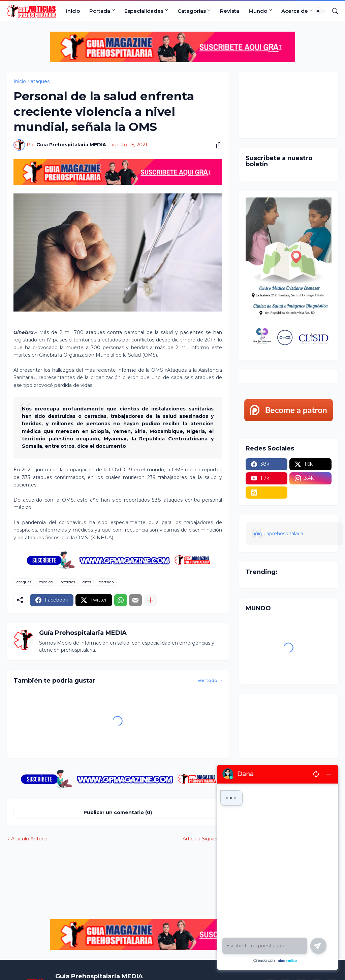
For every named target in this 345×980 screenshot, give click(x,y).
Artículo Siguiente (203, 839)
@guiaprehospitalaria (279, 534)
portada (106, 582)
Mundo (258, 11)
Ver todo (207, 680)
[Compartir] (216, 145)
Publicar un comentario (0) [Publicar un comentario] (118, 812)
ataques (40, 81)
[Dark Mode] (320, 11)
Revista (230, 11)
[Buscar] (333, 11)
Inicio (73, 11)
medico (46, 582)
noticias (68, 582)
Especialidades (144, 11)
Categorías (192, 11)
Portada (100, 11)
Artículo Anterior (30, 839)
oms (87, 582)
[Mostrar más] (150, 600)
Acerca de (295, 11)
